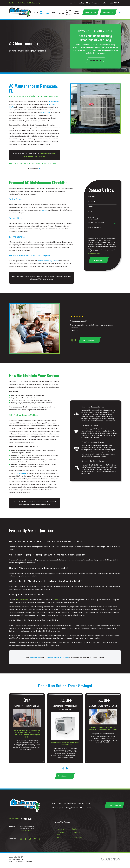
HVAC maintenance (22, 602)
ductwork (45, 210)
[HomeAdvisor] (35, 839)
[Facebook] (25, 839)
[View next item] (78, 340)
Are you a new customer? (96, 222)
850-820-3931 (115, 3)
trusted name (44, 112)
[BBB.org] (39, 839)
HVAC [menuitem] (54, 12)
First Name (92, 196)
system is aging (19, 473)
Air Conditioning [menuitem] (45, 12)
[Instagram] (30, 839)
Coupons (95, 3)
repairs (56, 602)
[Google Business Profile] (21, 839)
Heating (81, 3)
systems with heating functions (49, 261)
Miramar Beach (77, 837)
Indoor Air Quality (58, 808)
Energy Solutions (72, 808)
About (73, 3)
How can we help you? (95, 227)
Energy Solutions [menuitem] (77, 12)
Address (91, 217)
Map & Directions (26, 831)
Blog (88, 3)
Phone (91, 207)
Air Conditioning (70, 803)
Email (90, 212)
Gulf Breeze (76, 832)
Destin (74, 829)
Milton (59, 837)
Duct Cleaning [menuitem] (61, 12)
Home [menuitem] (36, 12)
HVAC (88, 803)
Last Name (92, 201)
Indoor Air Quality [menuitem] (69, 12)
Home (53, 803)
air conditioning (52, 101)
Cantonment (61, 829)
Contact (104, 3)
